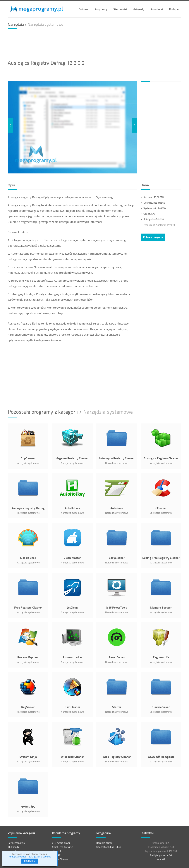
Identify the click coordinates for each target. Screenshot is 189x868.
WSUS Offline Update (161, 757)
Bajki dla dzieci (104, 843)
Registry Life (161, 657)
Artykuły (139, 9)
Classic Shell (28, 558)
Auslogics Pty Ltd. (159, 225)
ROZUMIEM (30, 861)
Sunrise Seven (161, 707)
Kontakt (161, 859)
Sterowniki (120, 9)
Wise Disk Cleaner (72, 757)
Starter (117, 707)
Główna (83, 9)
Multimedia (14, 847)
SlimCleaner (72, 707)
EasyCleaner (117, 558)
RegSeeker (28, 707)
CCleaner (161, 508)
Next (134, 125)
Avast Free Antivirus (63, 847)
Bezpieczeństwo (16, 843)
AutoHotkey (72, 508)
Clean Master (72, 558)
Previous (10, 125)
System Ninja (28, 757)
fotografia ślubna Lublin (109, 847)
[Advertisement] (94, 44)
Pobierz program (153, 237)
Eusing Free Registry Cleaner (161, 558)
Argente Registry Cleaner (72, 458)
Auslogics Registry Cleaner (161, 458)
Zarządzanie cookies (40, 856)
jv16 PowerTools (117, 607)
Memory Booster (161, 607)
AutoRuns (117, 508)
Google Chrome (60, 859)
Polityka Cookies (18, 856)
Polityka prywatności (161, 855)
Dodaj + (174, 9)
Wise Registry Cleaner (117, 757)
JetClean (72, 607)
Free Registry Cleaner (28, 607)
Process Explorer (28, 657)
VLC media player (61, 843)
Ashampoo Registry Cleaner (117, 458)
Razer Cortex (117, 657)
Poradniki (157, 9)
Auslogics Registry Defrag (28, 508)
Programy (101, 9)
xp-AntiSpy (28, 806)
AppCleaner (28, 458)
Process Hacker (72, 657)
